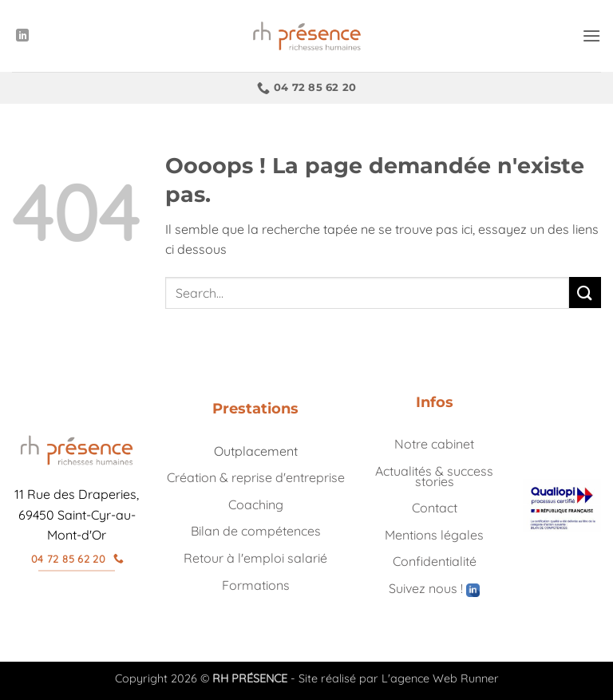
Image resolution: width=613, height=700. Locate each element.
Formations (256, 585)
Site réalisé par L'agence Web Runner (399, 678)
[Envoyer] (585, 293)
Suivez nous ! (434, 588)
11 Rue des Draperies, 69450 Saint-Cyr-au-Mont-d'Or (77, 514)
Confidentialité (435, 561)
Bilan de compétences (256, 531)
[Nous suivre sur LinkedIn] (22, 36)
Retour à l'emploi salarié (255, 558)
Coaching (256, 504)
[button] (591, 36)
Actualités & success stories (434, 476)
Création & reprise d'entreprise (256, 477)
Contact (435, 508)
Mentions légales (434, 535)
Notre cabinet (434, 444)
